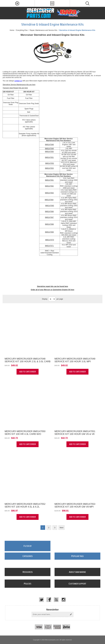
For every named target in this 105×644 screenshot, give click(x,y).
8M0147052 (50, 163)
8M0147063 (49, 193)
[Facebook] (49, 600)
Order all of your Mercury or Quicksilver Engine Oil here (52, 290)
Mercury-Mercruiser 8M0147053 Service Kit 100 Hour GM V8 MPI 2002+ (75, 507)
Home (12, 30)
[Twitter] (41, 600)
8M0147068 (49, 224)
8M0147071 (49, 246)
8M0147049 (49, 149)
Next (62, 528)
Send (71, 614)
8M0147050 (49, 152)
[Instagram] (64, 600)
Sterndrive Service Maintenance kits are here (19, 85)
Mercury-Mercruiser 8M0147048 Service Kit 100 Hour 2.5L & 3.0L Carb (28, 360)
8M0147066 (49, 212)
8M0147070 (50, 240)
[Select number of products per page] (52, 299)
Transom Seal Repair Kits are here (15, 88)
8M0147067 (49, 217)
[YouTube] (56, 600)
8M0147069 (49, 232)
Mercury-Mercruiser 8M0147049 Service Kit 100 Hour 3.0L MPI (75, 360)
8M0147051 (49, 157)
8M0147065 (50, 206)
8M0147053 (49, 168)
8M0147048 (49, 145)
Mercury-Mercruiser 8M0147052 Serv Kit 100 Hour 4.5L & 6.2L (25, 505)
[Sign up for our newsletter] (50, 614)
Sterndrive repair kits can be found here (53, 286)
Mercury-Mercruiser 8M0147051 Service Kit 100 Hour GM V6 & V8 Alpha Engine (75, 434)
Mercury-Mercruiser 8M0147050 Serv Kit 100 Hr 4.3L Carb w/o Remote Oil (25, 434)
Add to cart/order (28, 372)
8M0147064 (49, 200)
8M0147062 (49, 186)
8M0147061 (49, 180)
